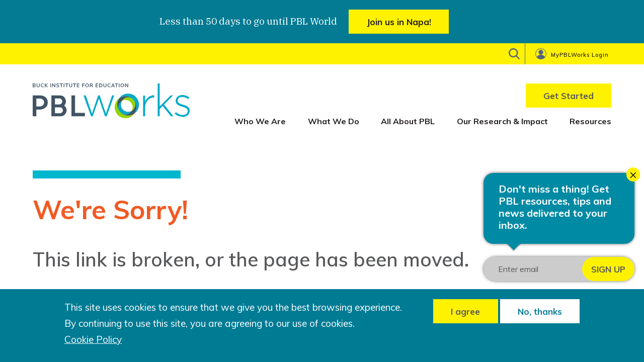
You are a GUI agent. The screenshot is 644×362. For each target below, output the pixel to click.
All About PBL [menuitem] (408, 121)
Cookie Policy (93, 340)
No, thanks (540, 311)
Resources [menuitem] (590, 121)
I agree (465, 311)
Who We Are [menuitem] (260, 121)
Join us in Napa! (399, 22)
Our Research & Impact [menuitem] (502, 121)
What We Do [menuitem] (334, 121)
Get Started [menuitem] (569, 96)
